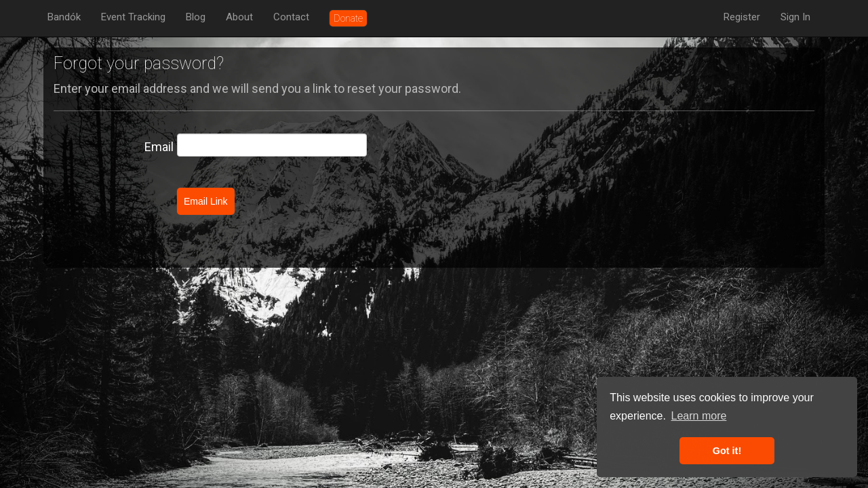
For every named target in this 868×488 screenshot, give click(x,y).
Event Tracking (133, 17)
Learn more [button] (699, 416)
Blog (196, 17)
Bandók (64, 17)
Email (159, 147)
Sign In (795, 17)
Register (742, 17)
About (239, 17)
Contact (291, 17)
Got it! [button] (727, 451)
